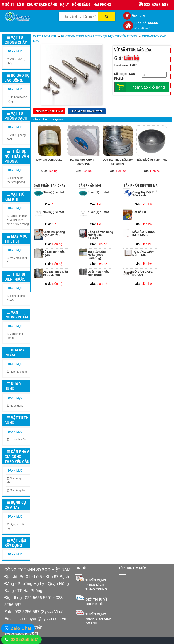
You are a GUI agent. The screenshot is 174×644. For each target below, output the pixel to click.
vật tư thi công (18, 440)
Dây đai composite (49, 158)
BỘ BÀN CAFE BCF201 (143, 272)
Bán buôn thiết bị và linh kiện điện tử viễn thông (18, 220)
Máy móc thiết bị (16, 239)
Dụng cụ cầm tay (15, 505)
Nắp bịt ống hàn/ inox (152, 158)
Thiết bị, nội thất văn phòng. (17, 156)
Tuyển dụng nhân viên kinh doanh (98, 619)
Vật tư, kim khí (14, 197)
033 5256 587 (24, 639)
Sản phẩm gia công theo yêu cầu (17, 457)
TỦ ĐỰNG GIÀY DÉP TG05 (143, 252)
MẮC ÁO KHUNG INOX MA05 (144, 232)
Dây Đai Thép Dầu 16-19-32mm (118, 160)
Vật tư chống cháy (16, 40)
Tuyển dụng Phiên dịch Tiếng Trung (96, 585)
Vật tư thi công (17, 420)
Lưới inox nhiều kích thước (98, 272)
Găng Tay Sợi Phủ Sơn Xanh (145, 192)
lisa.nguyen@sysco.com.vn (41, 619)
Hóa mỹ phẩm (15, 352)
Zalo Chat (21, 628)
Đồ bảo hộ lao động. (17, 78)
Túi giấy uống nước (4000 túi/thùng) (97, 254)
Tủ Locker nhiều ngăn (54, 252)
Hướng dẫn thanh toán (87, 111)
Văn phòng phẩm (16, 315)
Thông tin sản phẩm (49, 111)
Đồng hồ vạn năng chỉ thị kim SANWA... (100, 234)
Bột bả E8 (139, 211)
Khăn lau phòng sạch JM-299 (54, 232)
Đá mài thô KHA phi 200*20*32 (83, 160)
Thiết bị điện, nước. (15, 277)
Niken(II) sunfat (53, 191)
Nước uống (13, 386)
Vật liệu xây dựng (15, 543)
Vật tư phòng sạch (16, 116)
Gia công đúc (18, 490)
